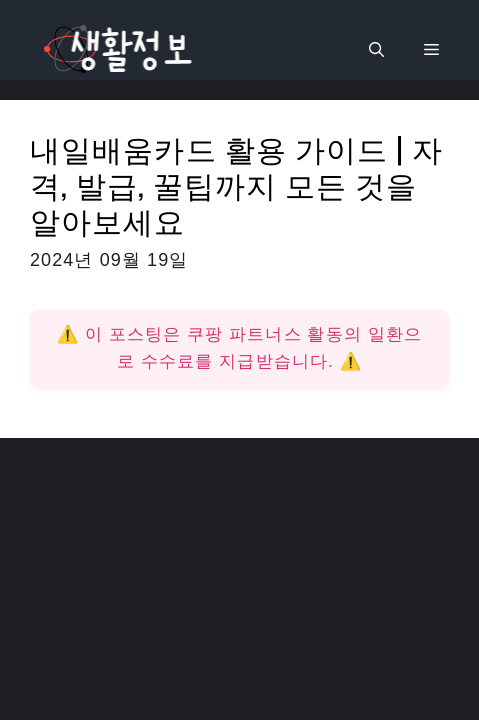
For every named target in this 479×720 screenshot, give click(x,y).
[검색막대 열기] (376, 50)
